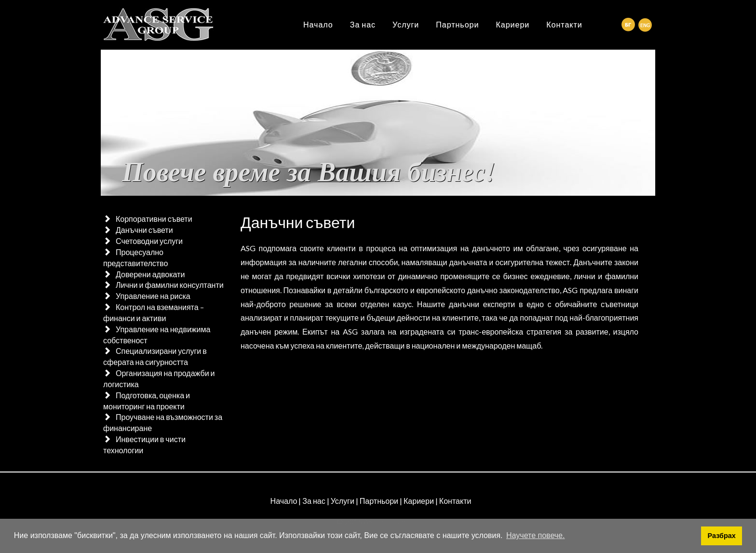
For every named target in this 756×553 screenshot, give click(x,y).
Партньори (457, 24)
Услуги (406, 24)
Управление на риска (153, 296)
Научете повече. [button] (535, 535)
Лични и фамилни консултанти (170, 285)
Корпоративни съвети (154, 219)
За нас (363, 24)
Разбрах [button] (722, 536)
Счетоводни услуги (149, 241)
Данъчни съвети (144, 230)
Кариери (513, 24)
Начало (318, 24)
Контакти (564, 24)
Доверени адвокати (150, 274)
